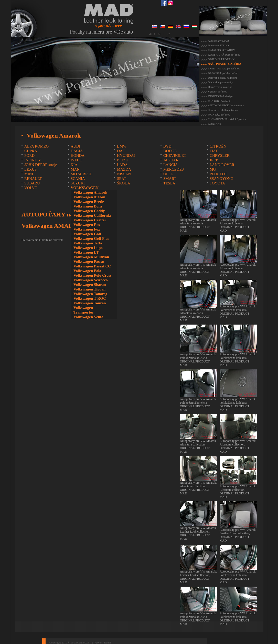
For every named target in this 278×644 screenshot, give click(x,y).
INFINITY (33, 160)
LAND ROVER (222, 165)
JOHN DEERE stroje (41, 165)
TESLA (169, 183)
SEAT (122, 179)
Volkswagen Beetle (89, 202)
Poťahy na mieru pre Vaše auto (101, 32)
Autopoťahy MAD (218, 41)
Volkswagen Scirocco (91, 280)
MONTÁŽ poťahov (219, 115)
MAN (75, 169)
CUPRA (31, 151)
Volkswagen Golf (87, 234)
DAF (121, 151)
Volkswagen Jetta (88, 243)
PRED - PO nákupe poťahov (224, 68)
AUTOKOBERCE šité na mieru (226, 105)
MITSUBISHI (82, 174)
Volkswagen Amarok (90, 192)
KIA (74, 165)
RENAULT (33, 179)
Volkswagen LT (86, 252)
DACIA (77, 151)
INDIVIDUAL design (220, 96)
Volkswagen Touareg (90, 294)
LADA (122, 165)
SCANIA (78, 179)
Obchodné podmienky (220, 82)
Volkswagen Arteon (89, 197)
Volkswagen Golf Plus (91, 238)
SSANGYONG (222, 179)
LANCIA (171, 165)
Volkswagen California (92, 215)
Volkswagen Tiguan (89, 289)
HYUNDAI (126, 155)
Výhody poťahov (217, 91)
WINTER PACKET (219, 101)
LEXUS (30, 169)
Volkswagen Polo (87, 271)
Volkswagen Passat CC (92, 266)
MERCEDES (174, 169)
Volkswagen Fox (87, 229)
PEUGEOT (218, 174)
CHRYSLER (220, 155)
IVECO (77, 160)
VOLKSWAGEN (85, 188)
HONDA (78, 155)
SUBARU (32, 183)
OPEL (168, 174)
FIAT (214, 151)
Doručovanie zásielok (220, 87)
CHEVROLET (175, 155)
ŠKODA (124, 183)
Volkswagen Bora (88, 206)
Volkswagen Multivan (91, 257)
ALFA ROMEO (36, 146)
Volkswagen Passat (89, 262)
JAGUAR (171, 160)
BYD (167, 146)
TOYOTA (217, 183)
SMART (170, 179)
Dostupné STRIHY (219, 45)
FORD (29, 155)
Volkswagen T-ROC (90, 298)
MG (213, 169)
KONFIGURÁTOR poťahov (224, 55)
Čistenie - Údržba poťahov (223, 110)
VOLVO (31, 188)
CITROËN (218, 146)
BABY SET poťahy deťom (223, 73)
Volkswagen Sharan (90, 285)
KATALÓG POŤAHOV (221, 50)
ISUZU (123, 160)
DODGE (170, 151)
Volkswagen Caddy (89, 211)
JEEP (214, 160)
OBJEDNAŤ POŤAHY (221, 59)
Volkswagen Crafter (90, 220)
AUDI (76, 146)
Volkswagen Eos (87, 225)
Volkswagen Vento (88, 317)
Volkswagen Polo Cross (92, 275)
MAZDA (124, 169)
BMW (122, 146)
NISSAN (124, 174)
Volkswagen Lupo (88, 248)
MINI (29, 174)
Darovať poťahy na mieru (222, 78)
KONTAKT (215, 124)
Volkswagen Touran (90, 303)
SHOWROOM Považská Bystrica (227, 119)
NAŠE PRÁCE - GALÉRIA (225, 64)
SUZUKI (78, 183)
